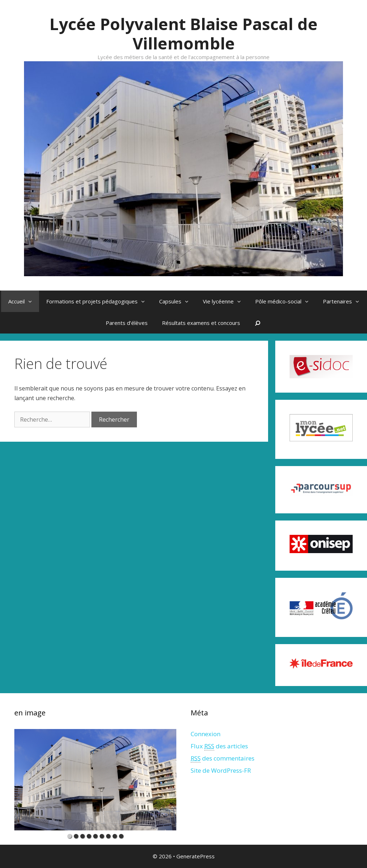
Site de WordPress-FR (221, 770)
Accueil (24, 301)
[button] (32, 301)
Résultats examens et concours (201, 323)
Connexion (206, 734)
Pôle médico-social (285, 301)
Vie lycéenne (225, 301)
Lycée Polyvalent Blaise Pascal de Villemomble (183, 33)
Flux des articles (219, 746)
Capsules (177, 301)
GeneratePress (196, 856)
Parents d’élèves (127, 323)
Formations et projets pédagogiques (99, 301)
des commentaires (223, 758)
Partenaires (345, 301)
